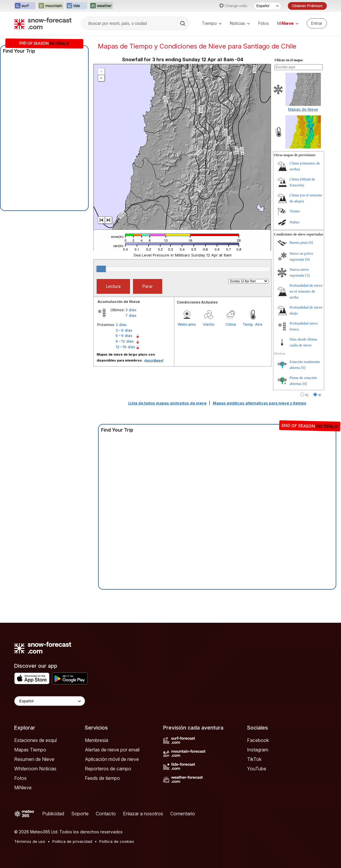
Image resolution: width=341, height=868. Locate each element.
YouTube (257, 769)
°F (320, 395)
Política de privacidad (72, 841)
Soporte (80, 814)
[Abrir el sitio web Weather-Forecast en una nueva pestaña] (101, 6)
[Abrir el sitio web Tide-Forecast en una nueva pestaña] (77, 6)
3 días (131, 310)
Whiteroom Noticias (35, 769)
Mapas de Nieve (303, 109)
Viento (209, 324)
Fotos (264, 23)
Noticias (240, 23)
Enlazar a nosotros (143, 814)
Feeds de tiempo (102, 778)
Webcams (187, 324)
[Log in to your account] (317, 23)
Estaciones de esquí (35, 740)
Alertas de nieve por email (112, 750)
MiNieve (23, 788)
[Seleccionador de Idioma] (267, 6)
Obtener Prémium (307, 6)
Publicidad (53, 814)
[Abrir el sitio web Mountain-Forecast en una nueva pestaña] (51, 6)
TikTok (254, 759)
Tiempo (212, 23)
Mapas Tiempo (30, 750)
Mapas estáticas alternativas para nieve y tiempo (259, 403)
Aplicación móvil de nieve (112, 759)
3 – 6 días (124, 330)
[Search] (183, 23)
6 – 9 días (124, 335)
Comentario (183, 814)
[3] (307, 275)
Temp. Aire (252, 324)
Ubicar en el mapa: (289, 60)
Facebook (258, 740)
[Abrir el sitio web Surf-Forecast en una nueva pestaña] (25, 6)
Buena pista (299, 242)
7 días (131, 315)
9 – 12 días (125, 341)
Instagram (258, 750)
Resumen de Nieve (34, 759)
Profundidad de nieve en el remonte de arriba (306, 291)
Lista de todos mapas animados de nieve (167, 403)
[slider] (101, 269)
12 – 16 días (125, 347)
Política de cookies (117, 841)
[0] (311, 242)
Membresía (96, 740)
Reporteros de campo (108, 769)
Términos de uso (30, 841)
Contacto (106, 814)
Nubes (294, 222)
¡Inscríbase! (154, 360)
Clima (231, 324)
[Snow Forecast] (43, 23)
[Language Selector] (50, 701)
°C (307, 395)
